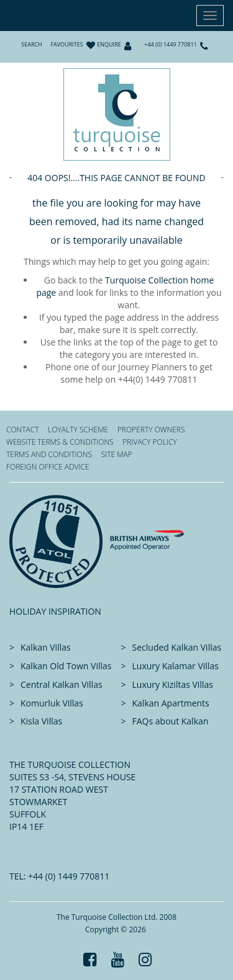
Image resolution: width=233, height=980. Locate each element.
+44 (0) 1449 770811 (170, 44)
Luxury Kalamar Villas (176, 666)
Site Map (117, 454)
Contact (23, 430)
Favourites (66, 44)
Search (32, 44)
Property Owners (151, 430)
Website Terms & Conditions (60, 442)
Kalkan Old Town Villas (66, 666)
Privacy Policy (149, 442)
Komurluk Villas (52, 703)
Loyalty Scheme (78, 430)
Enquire (109, 44)
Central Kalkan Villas (62, 684)
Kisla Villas (41, 721)
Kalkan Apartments (171, 703)
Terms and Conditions (49, 454)
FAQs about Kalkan (171, 721)
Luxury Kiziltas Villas (173, 684)
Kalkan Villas (46, 647)
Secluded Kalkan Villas (177, 647)
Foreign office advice (48, 467)
